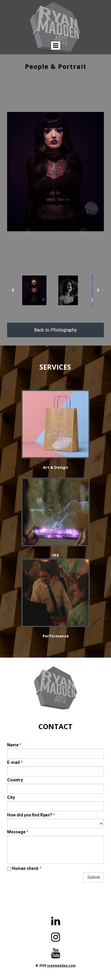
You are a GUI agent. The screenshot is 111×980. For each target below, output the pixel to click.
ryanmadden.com (61, 965)
